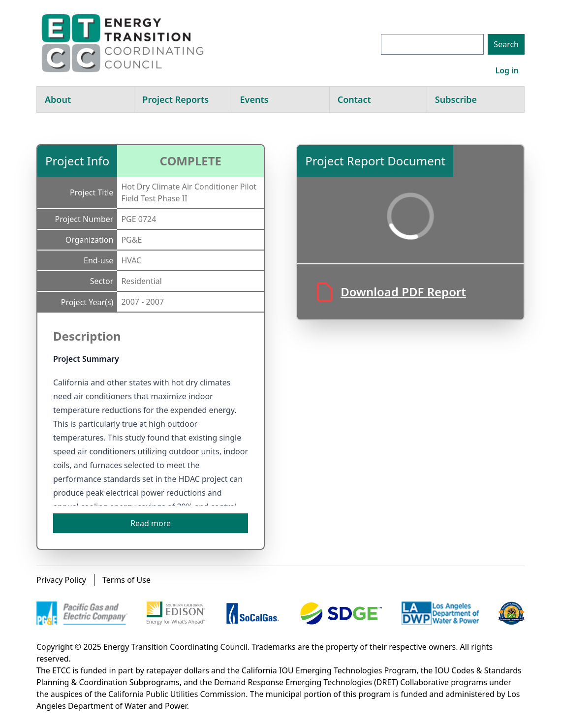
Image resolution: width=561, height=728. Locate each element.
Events (254, 99)
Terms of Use (126, 580)
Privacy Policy (61, 580)
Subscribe (456, 99)
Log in (507, 70)
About (58, 99)
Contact (354, 99)
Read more (151, 523)
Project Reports (175, 99)
